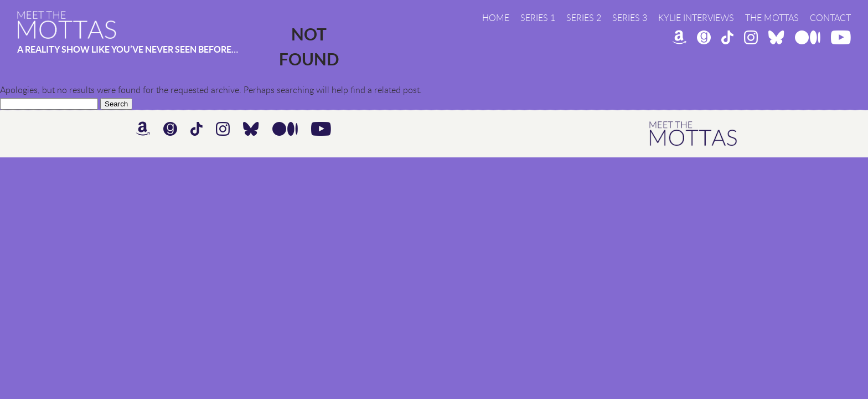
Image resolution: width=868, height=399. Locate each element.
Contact (830, 18)
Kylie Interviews (696, 18)
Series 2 (584, 18)
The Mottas (772, 18)
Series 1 (538, 18)
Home (496, 18)
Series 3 (630, 18)
